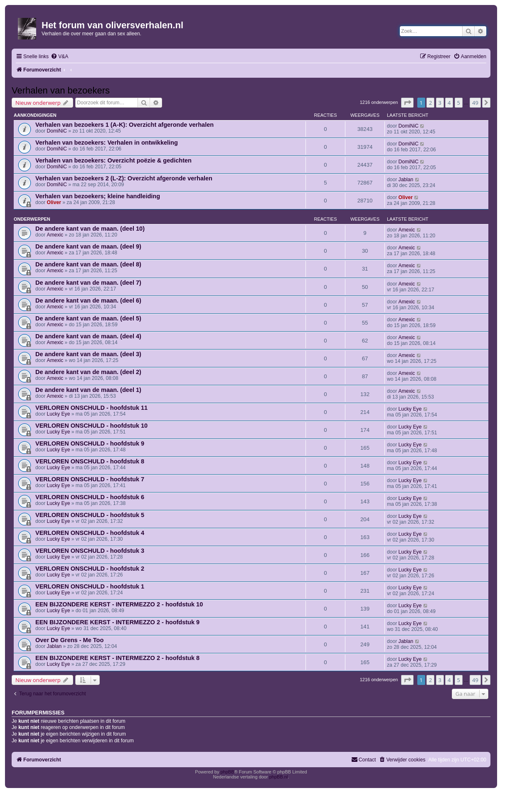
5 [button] (459, 103)
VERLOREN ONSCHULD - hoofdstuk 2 (90, 569)
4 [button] (449, 103)
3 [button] (440, 103)
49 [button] (475, 103)
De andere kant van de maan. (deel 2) (88, 372)
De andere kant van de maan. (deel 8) (88, 264)
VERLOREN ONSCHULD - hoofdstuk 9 (90, 443)
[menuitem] (59, 57)
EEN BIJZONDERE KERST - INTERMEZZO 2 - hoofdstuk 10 (119, 604)
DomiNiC (57, 131)
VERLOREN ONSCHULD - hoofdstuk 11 (91, 408)
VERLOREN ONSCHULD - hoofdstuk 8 (90, 461)
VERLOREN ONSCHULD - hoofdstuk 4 (90, 533)
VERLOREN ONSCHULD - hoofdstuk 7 (90, 479)
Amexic (55, 235)
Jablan (406, 180)
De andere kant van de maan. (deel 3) (88, 354)
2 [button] (430, 103)
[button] (407, 103)
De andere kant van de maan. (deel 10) (90, 229)
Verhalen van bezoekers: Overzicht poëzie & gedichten (113, 160)
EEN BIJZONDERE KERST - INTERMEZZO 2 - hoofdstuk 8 (117, 658)
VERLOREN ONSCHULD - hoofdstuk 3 (90, 551)
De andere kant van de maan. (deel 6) (88, 300)
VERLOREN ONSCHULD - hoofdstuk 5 (90, 515)
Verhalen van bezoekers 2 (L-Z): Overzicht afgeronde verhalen (124, 178)
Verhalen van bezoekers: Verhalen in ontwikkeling (107, 143)
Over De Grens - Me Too (69, 640)
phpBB (227, 772)
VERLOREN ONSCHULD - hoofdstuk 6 (90, 497)
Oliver (54, 202)
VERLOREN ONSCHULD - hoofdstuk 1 (90, 586)
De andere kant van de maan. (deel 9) (88, 246)
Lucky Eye (59, 414)
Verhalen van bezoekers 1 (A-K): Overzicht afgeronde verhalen (124, 125)
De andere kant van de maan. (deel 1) (88, 390)
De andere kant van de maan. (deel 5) (88, 318)
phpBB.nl (279, 777)
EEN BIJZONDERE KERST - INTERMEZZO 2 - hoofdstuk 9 (117, 622)
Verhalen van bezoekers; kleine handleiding (98, 196)
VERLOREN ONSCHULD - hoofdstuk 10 (91, 426)
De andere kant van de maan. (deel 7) (88, 283)
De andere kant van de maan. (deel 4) (88, 336)
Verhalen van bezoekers (61, 90)
